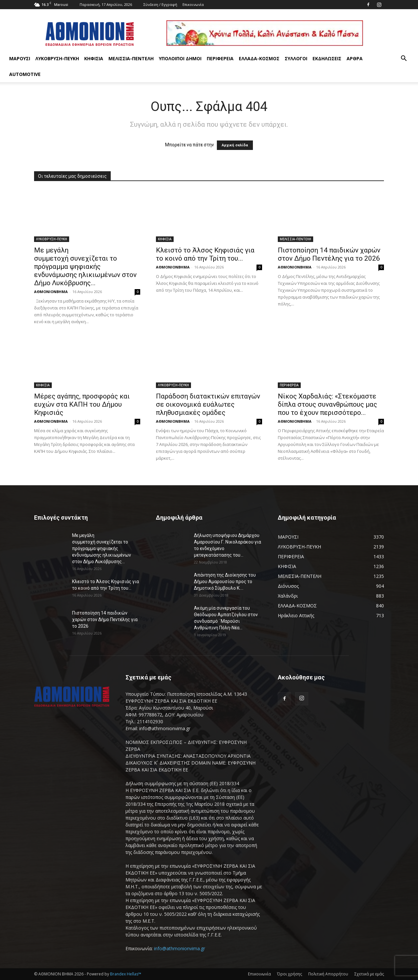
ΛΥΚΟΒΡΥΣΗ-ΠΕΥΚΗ (57, 58)
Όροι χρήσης (290, 974)
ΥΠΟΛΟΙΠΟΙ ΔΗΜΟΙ (180, 58)
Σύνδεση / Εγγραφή (160, 4)
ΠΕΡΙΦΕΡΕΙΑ (220, 58)
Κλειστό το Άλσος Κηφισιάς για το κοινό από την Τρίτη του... (205, 254)
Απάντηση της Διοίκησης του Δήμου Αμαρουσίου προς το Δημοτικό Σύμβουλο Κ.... (225, 582)
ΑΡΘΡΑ (355, 58)
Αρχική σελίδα (235, 145)
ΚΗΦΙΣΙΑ (94, 58)
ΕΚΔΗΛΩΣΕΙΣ (327, 58)
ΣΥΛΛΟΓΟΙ (296, 58)
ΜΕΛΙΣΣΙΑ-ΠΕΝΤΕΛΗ (131, 58)
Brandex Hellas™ (126, 974)
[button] (404, 59)
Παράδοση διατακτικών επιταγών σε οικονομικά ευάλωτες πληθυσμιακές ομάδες (208, 404)
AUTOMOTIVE (25, 74)
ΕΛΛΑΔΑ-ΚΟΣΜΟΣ (259, 58)
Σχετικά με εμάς (369, 974)
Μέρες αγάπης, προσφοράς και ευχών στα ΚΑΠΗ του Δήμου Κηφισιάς (82, 404)
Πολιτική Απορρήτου (328, 974)
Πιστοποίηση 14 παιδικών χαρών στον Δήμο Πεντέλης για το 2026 (330, 254)
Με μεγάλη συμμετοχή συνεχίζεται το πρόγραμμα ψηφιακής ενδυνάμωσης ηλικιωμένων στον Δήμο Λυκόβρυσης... (85, 267)
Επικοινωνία (193, 4)
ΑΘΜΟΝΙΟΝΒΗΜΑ (51, 292)
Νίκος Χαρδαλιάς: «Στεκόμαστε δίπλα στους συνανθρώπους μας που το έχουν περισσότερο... (327, 404)
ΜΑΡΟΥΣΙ (20, 58)
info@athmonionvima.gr (180, 948)
